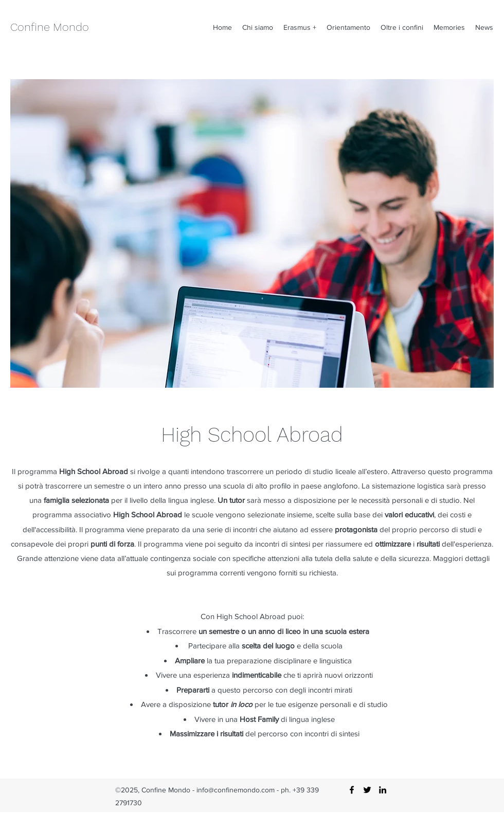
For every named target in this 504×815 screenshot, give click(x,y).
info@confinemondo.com (236, 790)
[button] (258, 27)
